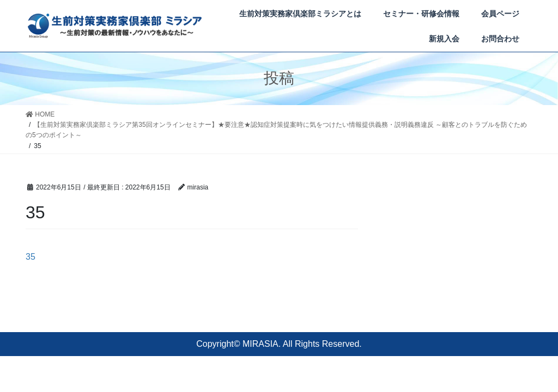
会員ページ (500, 14)
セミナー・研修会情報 (421, 14)
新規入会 (444, 39)
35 (31, 257)
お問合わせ (500, 39)
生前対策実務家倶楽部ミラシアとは (300, 14)
